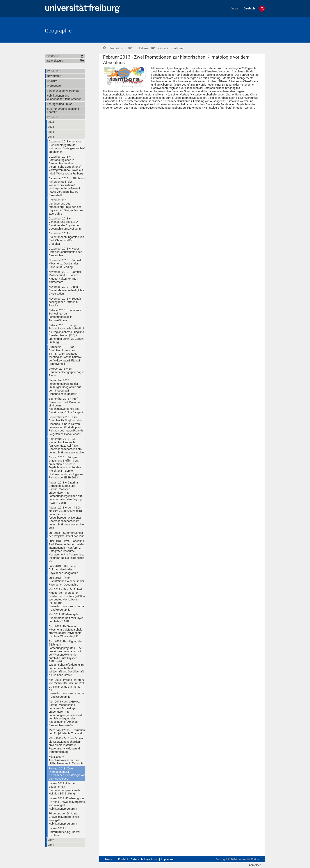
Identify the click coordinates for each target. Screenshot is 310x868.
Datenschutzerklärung (144, 859)
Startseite (104, 48)
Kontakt (123, 859)
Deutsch (249, 8)
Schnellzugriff (56, 61)
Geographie (58, 31)
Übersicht (109, 859)
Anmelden (255, 865)
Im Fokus (117, 48)
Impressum (168, 859)
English (235, 8)
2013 (131, 48)
